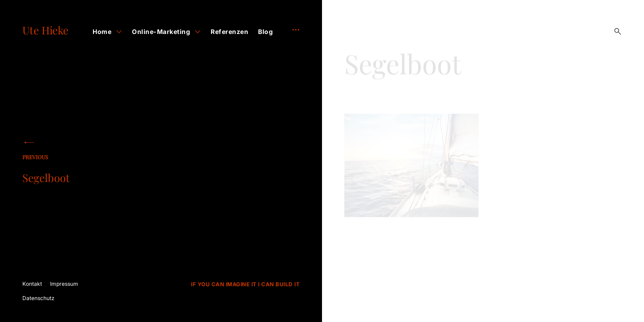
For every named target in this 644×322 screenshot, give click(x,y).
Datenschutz (38, 298)
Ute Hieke (45, 30)
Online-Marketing (161, 32)
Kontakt (32, 284)
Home (102, 32)
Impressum (64, 284)
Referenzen (229, 32)
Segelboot (80, 170)
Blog (265, 32)
